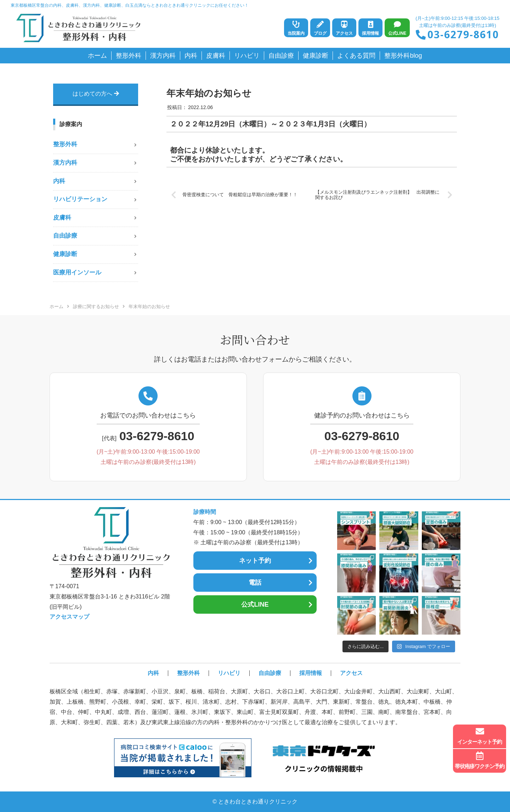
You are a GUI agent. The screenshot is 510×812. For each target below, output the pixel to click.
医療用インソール (77, 272)
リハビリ (229, 673)
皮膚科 (62, 218)
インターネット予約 (480, 736)
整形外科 (65, 144)
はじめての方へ (96, 94)
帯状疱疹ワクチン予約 (480, 760)
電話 (255, 583)
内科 (59, 181)
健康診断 (65, 254)
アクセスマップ (69, 617)
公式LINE (255, 604)
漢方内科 (65, 163)
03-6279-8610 (463, 34)
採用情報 (311, 673)
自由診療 (65, 236)
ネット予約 (255, 561)
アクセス (351, 673)
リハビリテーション (80, 199)
